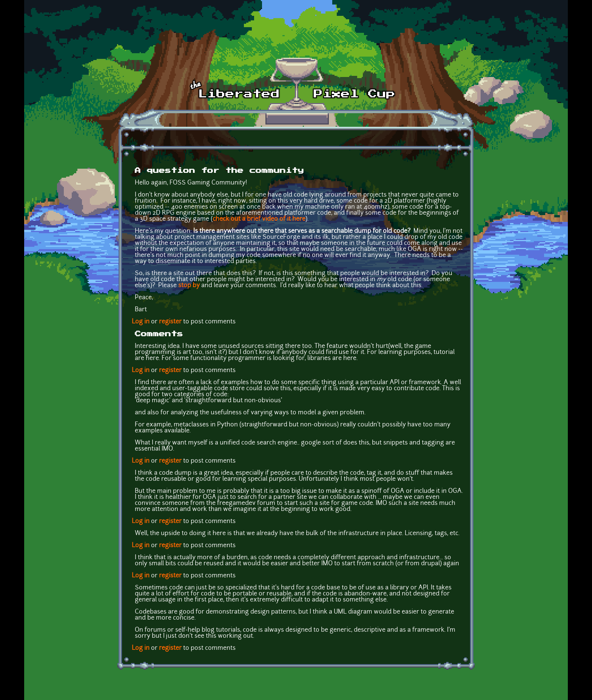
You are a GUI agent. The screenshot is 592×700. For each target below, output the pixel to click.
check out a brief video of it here (259, 219)
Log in (141, 322)
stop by (189, 286)
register (170, 322)
